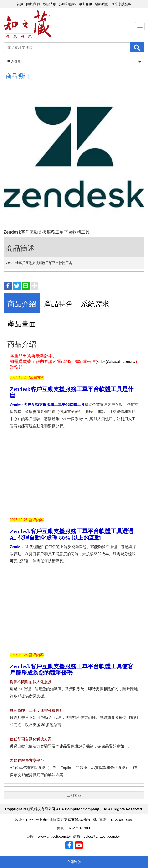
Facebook (69, 846)
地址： (20, 820)
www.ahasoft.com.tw (54, 837)
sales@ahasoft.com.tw (116, 362)
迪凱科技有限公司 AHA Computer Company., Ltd (27, 25)
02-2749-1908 (79, 829)
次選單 (74, 62)
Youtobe (79, 846)
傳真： (62, 829)
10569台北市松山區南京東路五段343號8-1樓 (61, 820)
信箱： (78, 837)
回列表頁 (74, 796)
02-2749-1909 (121, 820)
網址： (33, 837)
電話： (105, 820)
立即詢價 (74, 862)
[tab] (22, 303)
